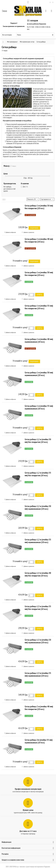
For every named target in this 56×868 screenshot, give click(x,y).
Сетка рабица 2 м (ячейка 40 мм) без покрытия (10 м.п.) (39, 708)
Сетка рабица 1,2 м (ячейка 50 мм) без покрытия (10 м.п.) (38, 441)
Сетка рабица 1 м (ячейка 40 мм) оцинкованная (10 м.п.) (39, 340)
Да (25, 187)
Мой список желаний (50, 2)
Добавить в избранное (11, 232)
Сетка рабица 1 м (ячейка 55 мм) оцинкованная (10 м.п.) (39, 407)
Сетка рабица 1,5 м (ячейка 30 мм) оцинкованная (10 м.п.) (38, 641)
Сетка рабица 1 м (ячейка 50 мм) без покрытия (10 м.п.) (39, 274)
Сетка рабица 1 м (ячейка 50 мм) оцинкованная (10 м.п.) (39, 374)
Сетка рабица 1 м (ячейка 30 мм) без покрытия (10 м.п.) (39, 207)
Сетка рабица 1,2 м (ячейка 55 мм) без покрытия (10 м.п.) (38, 474)
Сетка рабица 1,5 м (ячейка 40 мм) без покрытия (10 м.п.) (38, 574)
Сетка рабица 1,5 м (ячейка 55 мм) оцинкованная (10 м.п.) (38, 674)
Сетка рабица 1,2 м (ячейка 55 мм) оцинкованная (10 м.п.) (38, 541)
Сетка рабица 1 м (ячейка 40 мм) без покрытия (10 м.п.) (39, 240)
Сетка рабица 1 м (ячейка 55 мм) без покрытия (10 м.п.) (39, 307)
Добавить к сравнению (29, 232)
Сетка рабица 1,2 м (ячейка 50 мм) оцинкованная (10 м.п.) (38, 507)
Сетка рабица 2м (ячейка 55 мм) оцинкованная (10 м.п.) (39, 741)
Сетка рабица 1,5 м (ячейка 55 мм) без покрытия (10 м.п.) (38, 608)
